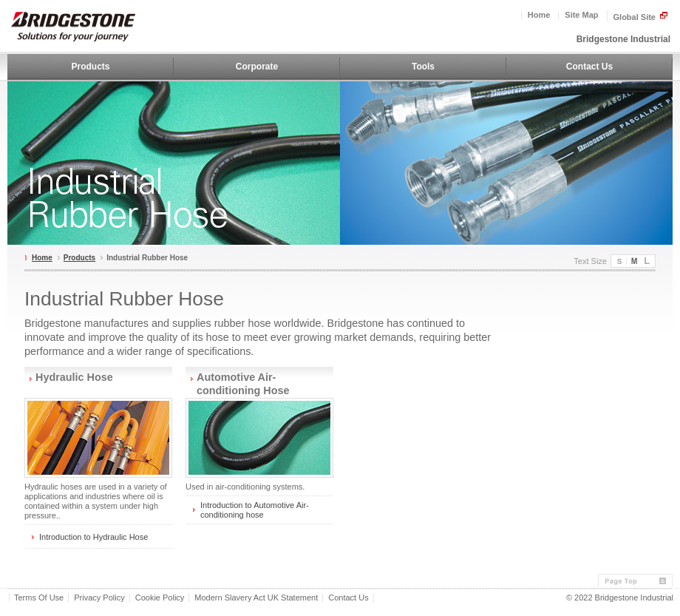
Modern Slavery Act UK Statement (256, 598)
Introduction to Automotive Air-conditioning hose (255, 510)
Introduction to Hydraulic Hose (93, 537)
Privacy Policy (99, 598)
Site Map (581, 15)
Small (619, 261)
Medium (633, 261)
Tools (423, 67)
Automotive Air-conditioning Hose (243, 384)
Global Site (641, 16)
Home (539, 15)
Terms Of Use (39, 598)
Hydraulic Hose (74, 377)
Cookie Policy (160, 598)
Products (90, 67)
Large (648, 261)
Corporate (257, 67)
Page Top (635, 581)
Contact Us (589, 67)
